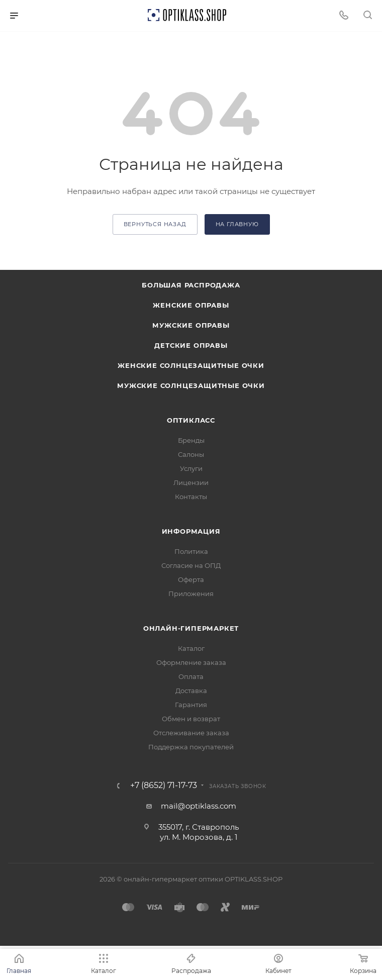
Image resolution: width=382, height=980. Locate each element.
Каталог (191, 648)
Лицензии (191, 482)
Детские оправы (191, 345)
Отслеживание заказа (191, 733)
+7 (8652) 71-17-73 (164, 786)
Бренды (191, 440)
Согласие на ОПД (191, 565)
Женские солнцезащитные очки (191, 365)
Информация (191, 531)
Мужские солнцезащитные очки (191, 385)
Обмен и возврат (191, 719)
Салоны (191, 454)
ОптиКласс (191, 420)
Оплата (191, 676)
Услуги (191, 468)
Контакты (191, 497)
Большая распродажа (191, 285)
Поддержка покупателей (191, 747)
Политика (191, 551)
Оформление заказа (191, 662)
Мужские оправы (191, 325)
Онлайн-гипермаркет (191, 628)
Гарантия (191, 705)
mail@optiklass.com (199, 806)
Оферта (191, 579)
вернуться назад (155, 224)
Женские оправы (191, 305)
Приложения (191, 594)
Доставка (191, 691)
